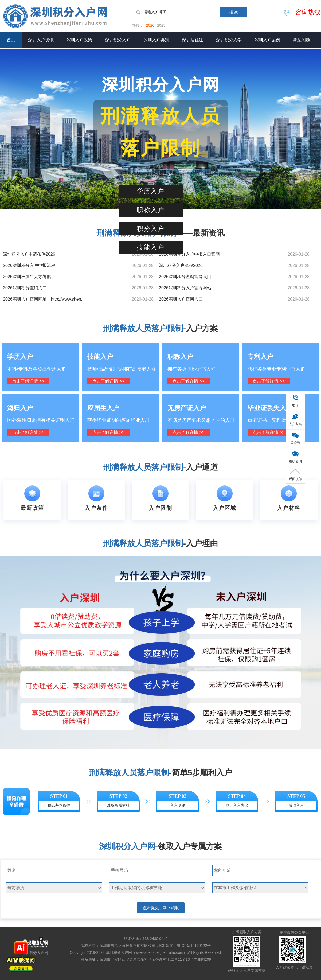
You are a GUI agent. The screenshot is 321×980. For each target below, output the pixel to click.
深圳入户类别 (156, 40)
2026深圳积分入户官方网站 (185, 288)
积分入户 (151, 229)
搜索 (234, 12)
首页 (11, 40)
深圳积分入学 (229, 40)
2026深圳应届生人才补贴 (27, 277)
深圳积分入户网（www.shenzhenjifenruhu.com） (146, 952)
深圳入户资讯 (41, 40)
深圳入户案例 (267, 40)
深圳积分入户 (118, 40)
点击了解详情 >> (28, 381)
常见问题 (302, 40)
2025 (161, 25)
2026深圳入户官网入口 (181, 299)
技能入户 (151, 247)
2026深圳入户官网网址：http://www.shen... (44, 299)
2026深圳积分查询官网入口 (185, 277)
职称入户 (151, 210)
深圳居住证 (193, 40)
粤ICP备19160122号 (194, 946)
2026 (150, 25)
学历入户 (151, 191)
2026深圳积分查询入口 (25, 288)
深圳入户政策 (79, 40)
